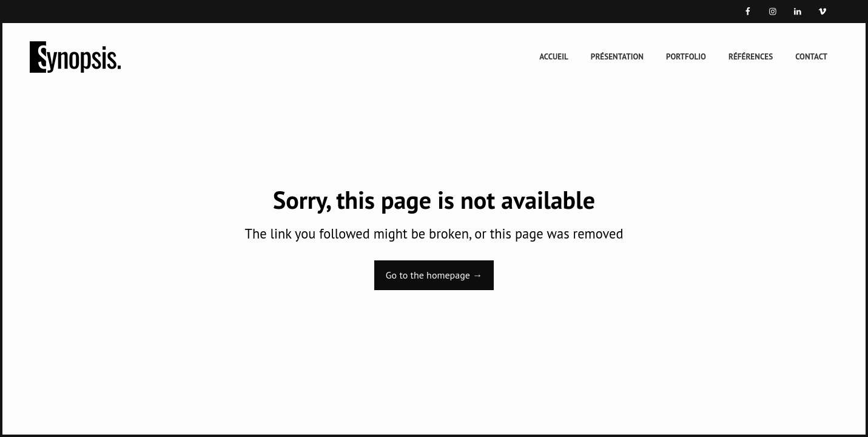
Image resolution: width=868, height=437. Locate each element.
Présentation (617, 57)
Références (751, 57)
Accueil (554, 57)
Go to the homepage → (434, 275)
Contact (811, 57)
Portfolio (686, 57)
